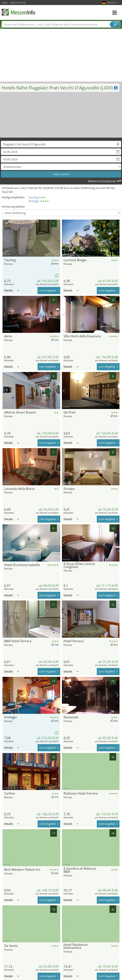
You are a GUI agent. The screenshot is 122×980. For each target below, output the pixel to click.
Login (5, 2)
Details (12, 290)
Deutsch (113, 2)
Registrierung (18, 2)
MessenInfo (18, 12)
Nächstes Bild (58, 238)
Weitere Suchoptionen (102, 181)
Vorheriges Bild (4, 238)
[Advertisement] (61, 56)
